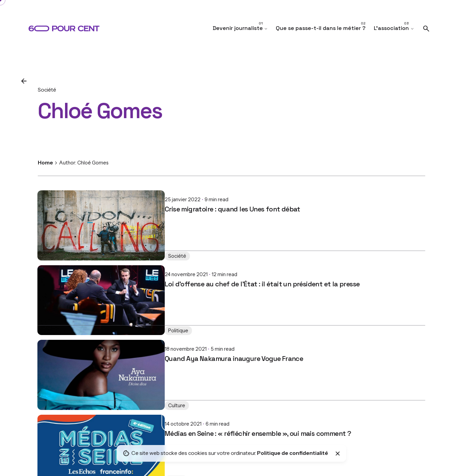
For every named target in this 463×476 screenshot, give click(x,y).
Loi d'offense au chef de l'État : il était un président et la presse (135, 279)
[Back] (24, 81)
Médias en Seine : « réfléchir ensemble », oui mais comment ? (131, 428)
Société (47, 90)
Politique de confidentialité (293, 453)
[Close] (338, 454)
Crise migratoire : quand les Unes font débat (106, 204)
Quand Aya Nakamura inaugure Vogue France (107, 353)
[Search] (426, 29)
